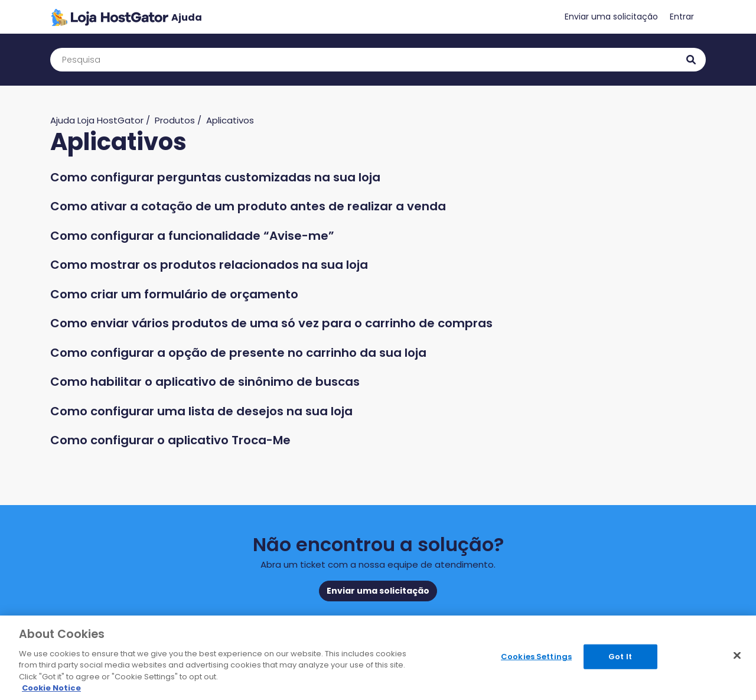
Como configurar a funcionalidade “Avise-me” (192, 236)
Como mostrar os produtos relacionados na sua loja (209, 265)
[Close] (737, 656)
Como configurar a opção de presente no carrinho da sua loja (238, 353)
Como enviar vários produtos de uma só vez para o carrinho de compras (271, 323)
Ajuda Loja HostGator (97, 120)
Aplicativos (230, 120)
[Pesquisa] (378, 60)
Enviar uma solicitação (611, 17)
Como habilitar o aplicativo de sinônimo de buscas (205, 382)
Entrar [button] (682, 17)
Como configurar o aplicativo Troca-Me (170, 440)
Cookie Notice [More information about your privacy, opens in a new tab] (51, 688)
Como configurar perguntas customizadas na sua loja (215, 177)
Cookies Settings (536, 657)
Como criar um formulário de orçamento (174, 294)
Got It (620, 657)
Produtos (175, 120)
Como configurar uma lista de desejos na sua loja (201, 411)
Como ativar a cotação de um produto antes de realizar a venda (248, 206)
